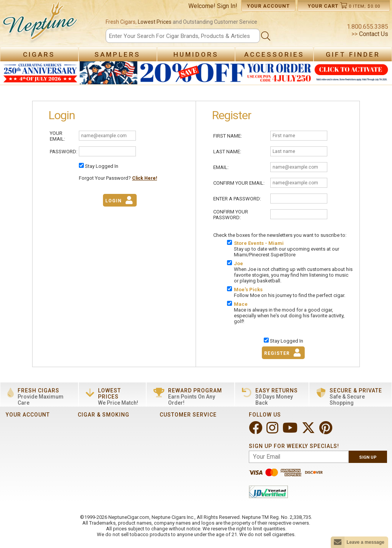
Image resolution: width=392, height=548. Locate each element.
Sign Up (368, 457)
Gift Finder (353, 54)
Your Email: (57, 136)
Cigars (39, 54)
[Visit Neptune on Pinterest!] (327, 431)
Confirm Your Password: (231, 215)
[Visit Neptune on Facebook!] (256, 431)
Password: (64, 152)
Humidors (196, 54)
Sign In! (227, 6)
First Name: (228, 136)
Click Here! (145, 178)
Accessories (274, 54)
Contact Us (373, 34)
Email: (221, 167)
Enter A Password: (237, 199)
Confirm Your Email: (239, 183)
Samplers (118, 54)
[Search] (183, 36)
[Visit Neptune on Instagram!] (273, 431)
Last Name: (227, 152)
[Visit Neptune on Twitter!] (309, 431)
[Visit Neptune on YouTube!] (291, 431)
